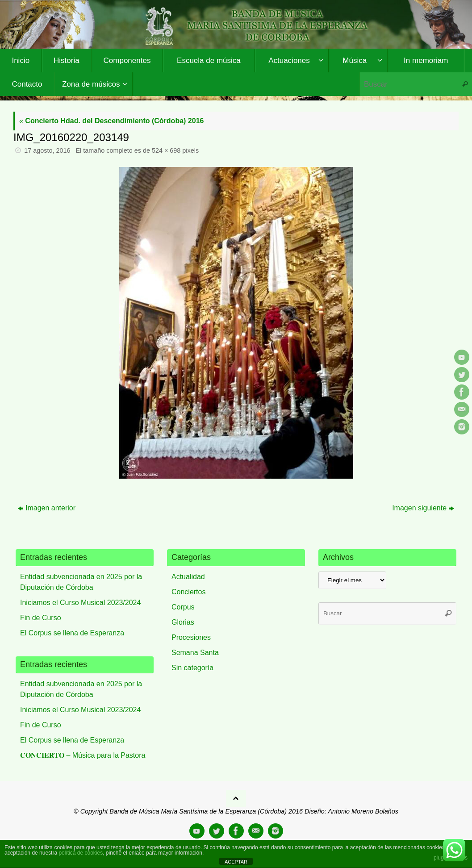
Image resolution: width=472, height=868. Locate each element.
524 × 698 (166, 150)
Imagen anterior (47, 508)
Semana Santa (195, 653)
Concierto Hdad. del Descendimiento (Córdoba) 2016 (111, 121)
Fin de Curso (41, 618)
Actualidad (188, 577)
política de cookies (81, 853)
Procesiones (191, 637)
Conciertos (188, 592)
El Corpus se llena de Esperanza (72, 633)
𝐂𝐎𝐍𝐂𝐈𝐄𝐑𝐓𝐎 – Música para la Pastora (83, 755)
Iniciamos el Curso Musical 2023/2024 (80, 603)
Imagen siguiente (423, 508)
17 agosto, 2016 (47, 150)
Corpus (183, 607)
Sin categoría (192, 668)
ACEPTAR (236, 862)
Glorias (183, 622)
